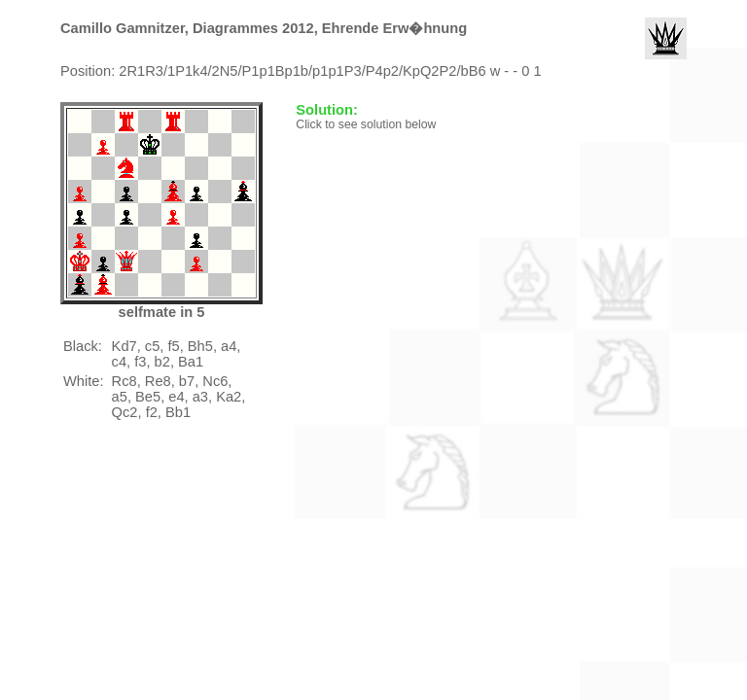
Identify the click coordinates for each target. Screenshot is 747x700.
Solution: (329, 110)
